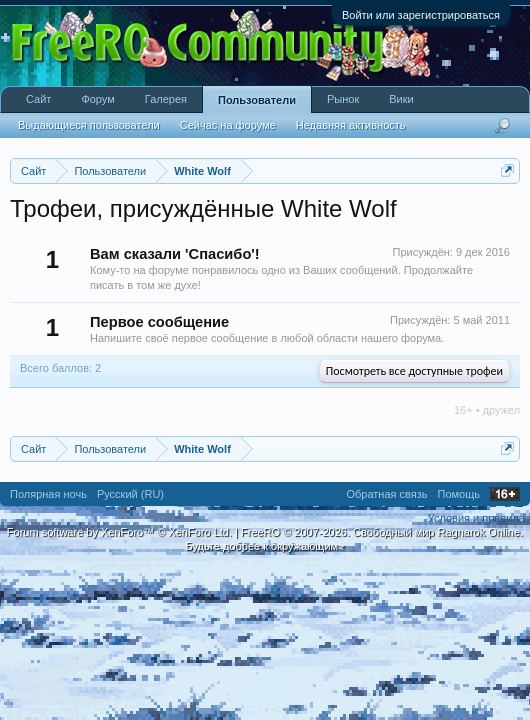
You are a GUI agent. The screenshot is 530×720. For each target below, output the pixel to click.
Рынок (343, 99)
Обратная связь (386, 494)
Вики (401, 99)
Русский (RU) (130, 494)
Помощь (459, 494)
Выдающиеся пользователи (89, 125)
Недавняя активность (351, 125)
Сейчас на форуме (228, 125)
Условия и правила (476, 518)
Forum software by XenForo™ (119, 532)
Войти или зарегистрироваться (421, 15)
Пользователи (257, 100)
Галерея (166, 99)
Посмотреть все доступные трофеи (414, 371)
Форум (97, 99)
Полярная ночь (48, 494)
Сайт (38, 99)
